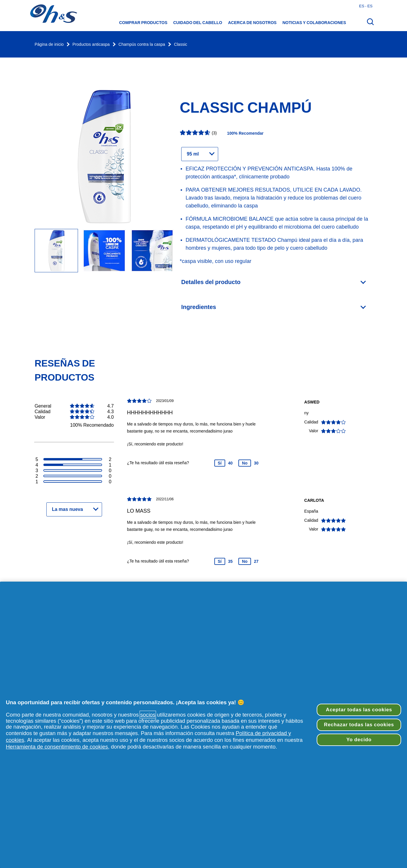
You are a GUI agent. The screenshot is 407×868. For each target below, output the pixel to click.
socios (148, 715)
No (245, 463)
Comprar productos (143, 23)
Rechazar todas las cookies (359, 725)
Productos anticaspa (91, 44)
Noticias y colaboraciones (314, 23)
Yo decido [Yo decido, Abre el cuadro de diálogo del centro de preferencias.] (359, 740)
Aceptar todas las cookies (359, 710)
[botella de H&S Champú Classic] (56, 251)
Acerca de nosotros (252, 23)
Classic (180, 44)
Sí (220, 463)
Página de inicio (49, 44)
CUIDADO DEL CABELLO (198, 23)
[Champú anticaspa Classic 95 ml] (104, 251)
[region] (203, 725)
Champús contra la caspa (142, 44)
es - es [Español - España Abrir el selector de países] (366, 6)
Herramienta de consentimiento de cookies (57, 747)
